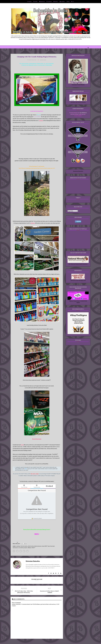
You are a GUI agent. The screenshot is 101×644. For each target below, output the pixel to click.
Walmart (33, 223)
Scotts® (21, 548)
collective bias (31, 546)
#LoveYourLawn (37, 439)
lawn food (50, 546)
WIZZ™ (34, 548)
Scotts (22, 445)
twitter (56, 2)
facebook (49, 2)
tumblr (35, 2)
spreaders (25, 548)
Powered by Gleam (37, 518)
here (26, 469)
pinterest (42, 2)
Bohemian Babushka (78, 171)
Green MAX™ (45, 546)
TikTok (68, 2)
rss (73, 2)
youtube (62, 2)
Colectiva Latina (24, 546)
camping (18, 546)
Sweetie (41, 120)
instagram (29, 2)
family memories (38, 546)
